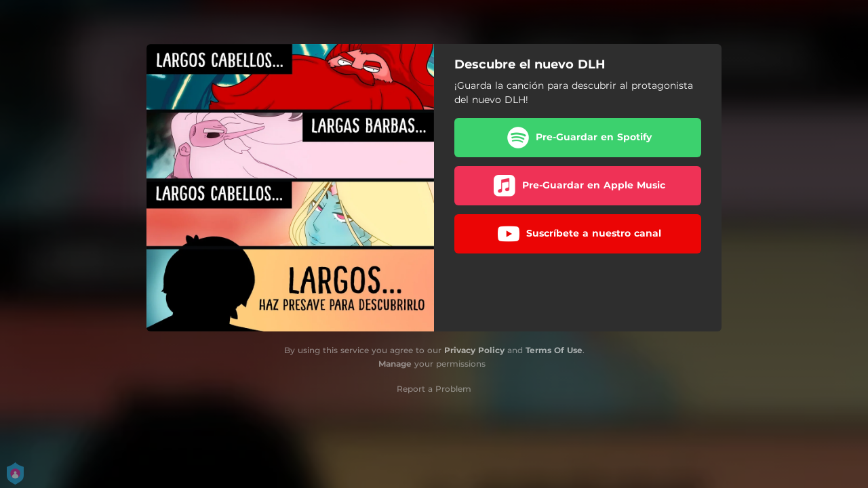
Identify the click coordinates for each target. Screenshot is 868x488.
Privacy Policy (474, 350)
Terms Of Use (554, 350)
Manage (395, 364)
